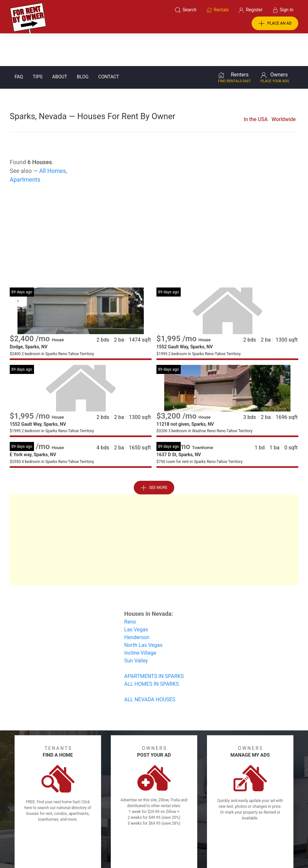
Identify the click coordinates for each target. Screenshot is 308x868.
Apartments (25, 147)
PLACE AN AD (275, 24)
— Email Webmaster (283, 850)
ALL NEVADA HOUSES (150, 667)
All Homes (53, 138)
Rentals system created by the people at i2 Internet (211, 850)
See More (154, 455)
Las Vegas (136, 597)
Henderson (137, 605)
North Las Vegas (143, 612)
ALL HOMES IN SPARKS (152, 651)
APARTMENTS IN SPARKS (154, 643)
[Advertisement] (154, 203)
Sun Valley (136, 628)
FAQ (19, 44)
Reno (130, 589)
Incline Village (140, 620)
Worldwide (284, 87)
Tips (38, 44)
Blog (83, 44)
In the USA (256, 87)
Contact (108, 44)
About (60, 44)
